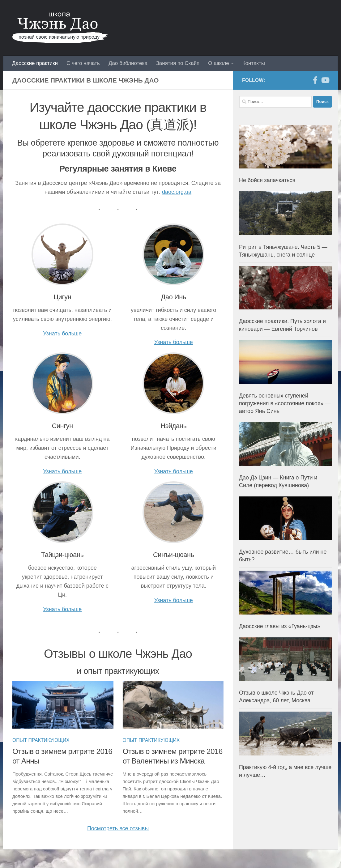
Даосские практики (35, 63)
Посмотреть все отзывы (118, 828)
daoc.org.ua (177, 192)
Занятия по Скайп (178, 63)
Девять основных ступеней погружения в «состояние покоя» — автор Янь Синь (285, 403)
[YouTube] (325, 80)
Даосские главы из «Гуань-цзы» (280, 626)
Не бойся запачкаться (267, 180)
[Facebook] (315, 80)
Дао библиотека (128, 63)
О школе (218, 63)
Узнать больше (62, 334)
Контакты (254, 63)
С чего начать (83, 63)
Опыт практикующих (41, 740)
